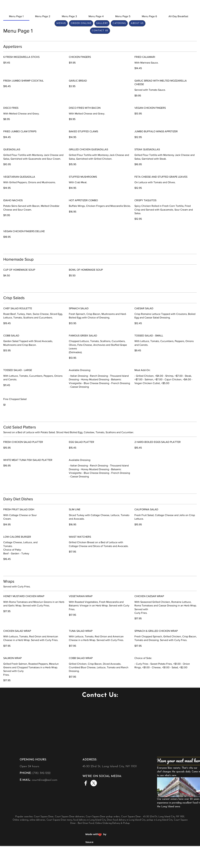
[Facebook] (86, 783)
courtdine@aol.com (45, 780)
